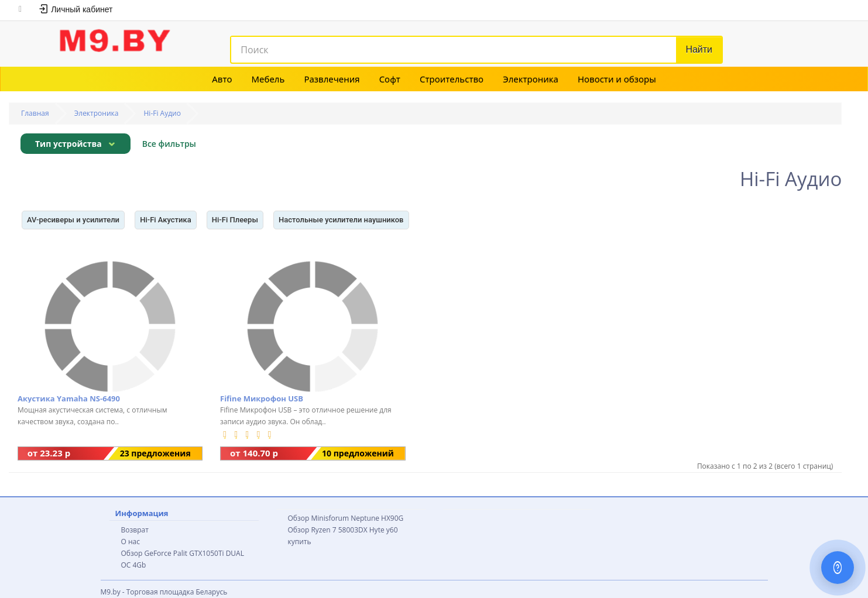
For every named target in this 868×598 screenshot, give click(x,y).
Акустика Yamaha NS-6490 (69, 398)
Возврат (135, 530)
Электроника (531, 79)
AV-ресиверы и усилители (73, 220)
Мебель (268, 79)
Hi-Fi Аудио (162, 113)
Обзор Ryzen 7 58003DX (328, 530)
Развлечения (332, 79)
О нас (131, 542)
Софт (390, 79)
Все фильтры (169, 144)
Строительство (452, 79)
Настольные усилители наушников (341, 220)
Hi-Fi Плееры (235, 220)
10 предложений (358, 453)
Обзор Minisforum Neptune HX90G (346, 518)
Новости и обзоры (617, 79)
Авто (222, 79)
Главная (35, 113)
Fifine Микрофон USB (262, 398)
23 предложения (155, 453)
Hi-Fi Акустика (166, 220)
